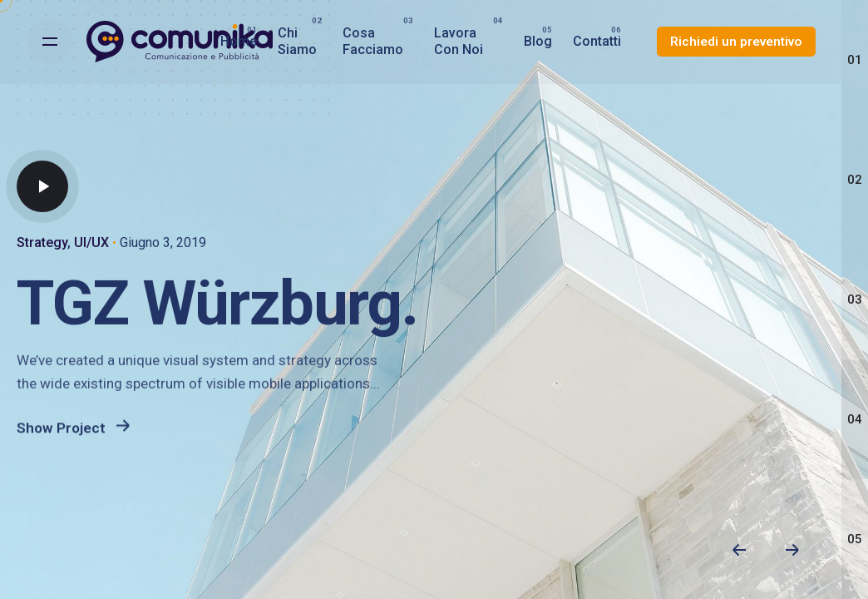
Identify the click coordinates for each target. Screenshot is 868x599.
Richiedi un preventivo (736, 42)
